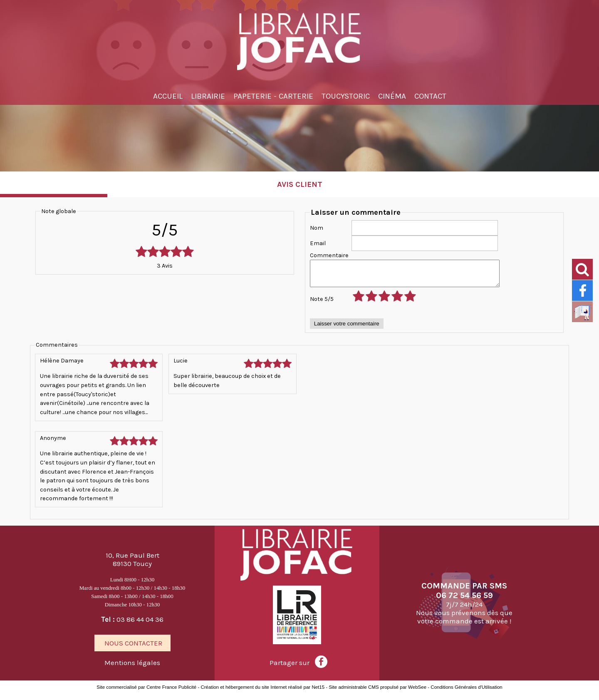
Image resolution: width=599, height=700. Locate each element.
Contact (430, 96)
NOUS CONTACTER (133, 648)
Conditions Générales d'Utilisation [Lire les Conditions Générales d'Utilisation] (466, 693)
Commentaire (329, 255)
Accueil (168, 96)
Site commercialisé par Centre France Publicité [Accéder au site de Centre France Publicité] (146, 693)
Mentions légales (133, 668)
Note (322, 304)
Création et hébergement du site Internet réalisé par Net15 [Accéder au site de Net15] (262, 693)
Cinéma (392, 96)
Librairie (208, 96)
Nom (317, 228)
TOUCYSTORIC (346, 96)
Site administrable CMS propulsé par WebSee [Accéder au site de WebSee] (377, 693)
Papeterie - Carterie (273, 96)
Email (318, 243)
